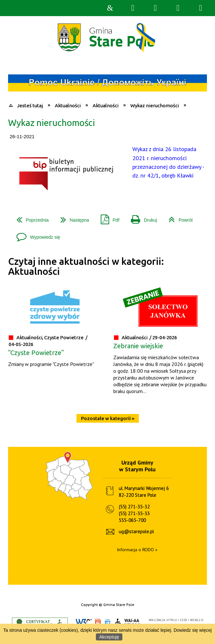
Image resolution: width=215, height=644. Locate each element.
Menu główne (178, 8)
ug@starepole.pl (136, 531)
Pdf (107, 218)
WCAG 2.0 (128, 623)
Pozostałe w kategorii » (108, 418)
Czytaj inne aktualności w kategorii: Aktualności (86, 266)
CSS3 (107, 623)
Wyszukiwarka (133, 8)
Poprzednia (30, 218)
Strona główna (110, 8)
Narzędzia (155, 8)
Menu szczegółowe (200, 8)
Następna (72, 218)
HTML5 (98, 623)
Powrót (178, 218)
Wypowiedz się (36, 235)
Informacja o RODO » (137, 550)
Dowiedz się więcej (193, 630)
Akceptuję (109, 637)
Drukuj (141, 218)
